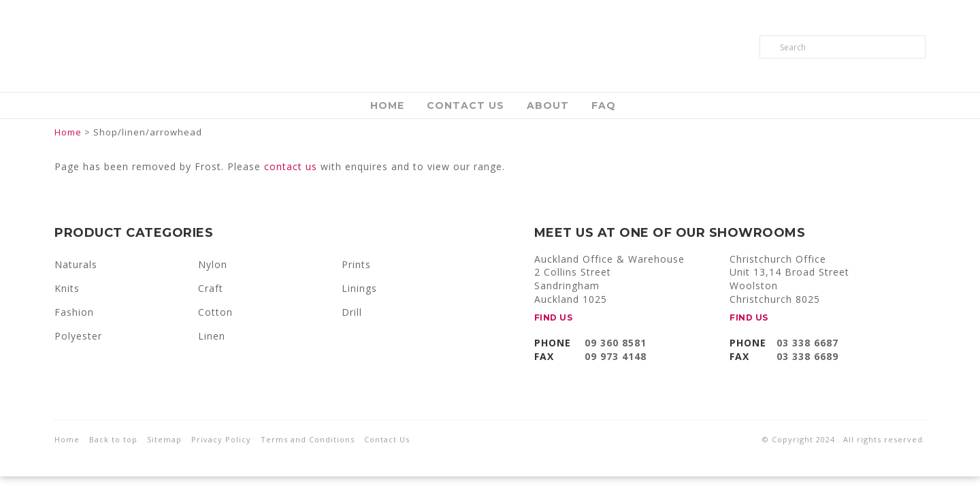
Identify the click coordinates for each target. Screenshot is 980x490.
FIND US (554, 317)
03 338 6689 (807, 356)
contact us (291, 166)
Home (387, 105)
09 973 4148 (616, 356)
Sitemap (164, 439)
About (548, 105)
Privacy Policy (221, 439)
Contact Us (465, 105)
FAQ (604, 105)
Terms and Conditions (308, 439)
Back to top (113, 439)
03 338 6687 (807, 343)
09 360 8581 (616, 343)
